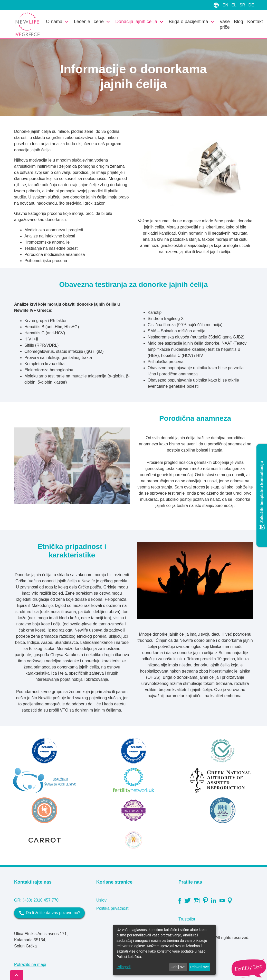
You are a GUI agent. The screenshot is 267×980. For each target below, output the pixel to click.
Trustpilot (187, 919)
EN (226, 5)
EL (234, 5)
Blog (239, 22)
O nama (58, 22)
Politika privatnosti (113, 908)
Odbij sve (178, 967)
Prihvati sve (199, 967)
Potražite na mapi (30, 964)
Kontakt (255, 22)
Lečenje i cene (93, 22)
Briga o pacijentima (192, 22)
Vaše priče (225, 24)
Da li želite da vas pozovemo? (49, 913)
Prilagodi (123, 967)
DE (251, 5)
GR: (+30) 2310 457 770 (36, 900)
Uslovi (102, 900)
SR (243, 5)
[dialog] (164, 950)
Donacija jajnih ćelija (140, 22)
